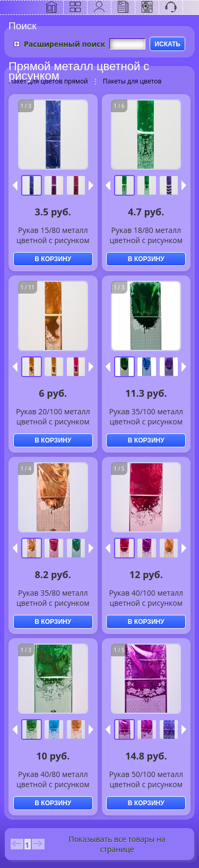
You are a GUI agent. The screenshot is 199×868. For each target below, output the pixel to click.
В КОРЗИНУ (53, 259)
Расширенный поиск (64, 44)
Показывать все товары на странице (117, 844)
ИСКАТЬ (167, 44)
